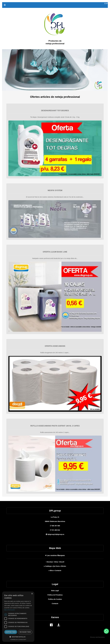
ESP (106, 4)
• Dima (56, 562)
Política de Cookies (55, 599)
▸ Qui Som (55, 566)
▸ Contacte (57, 571)
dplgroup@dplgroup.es (55, 534)
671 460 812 (55, 530)
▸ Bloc (51, 571)
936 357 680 (55, 526)
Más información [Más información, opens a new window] (10, 610)
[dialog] (18, 617)
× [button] (32, 594)
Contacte (55, 604)
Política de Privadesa (55, 595)
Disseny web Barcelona (97, 637)
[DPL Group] (55, 51)
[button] (18, 637)
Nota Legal (55, 591)
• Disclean (49, 562)
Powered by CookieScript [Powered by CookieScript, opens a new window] (18, 640)
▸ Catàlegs (48, 566)
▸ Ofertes (63, 566)
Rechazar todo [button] (25, 632)
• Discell (61, 562)
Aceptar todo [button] (11, 632)
